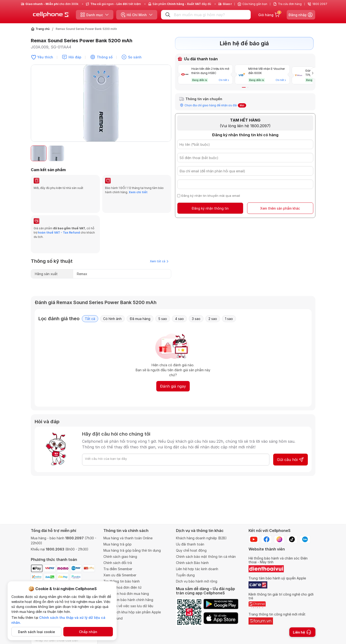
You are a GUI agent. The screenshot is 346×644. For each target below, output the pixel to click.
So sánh (135, 57)
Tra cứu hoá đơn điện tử (122, 587)
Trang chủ (43, 29)
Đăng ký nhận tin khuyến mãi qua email (211, 194)
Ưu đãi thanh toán (190, 544)
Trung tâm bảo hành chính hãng (128, 600)
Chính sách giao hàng (120, 557)
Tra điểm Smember (118, 569)
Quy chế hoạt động (191, 550)
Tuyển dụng (185, 575)
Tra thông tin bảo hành (122, 581)
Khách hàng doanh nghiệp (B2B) (201, 538)
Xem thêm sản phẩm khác (280, 206)
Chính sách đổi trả (118, 563)
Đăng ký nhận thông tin (210, 206)
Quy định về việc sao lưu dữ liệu (128, 606)
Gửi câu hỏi (291, 437)
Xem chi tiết (138, 192)
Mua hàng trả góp (118, 544)
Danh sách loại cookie (37, 632)
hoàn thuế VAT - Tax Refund (59, 221)
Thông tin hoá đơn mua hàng (126, 594)
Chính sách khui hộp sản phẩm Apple (132, 612)
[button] (244, 85)
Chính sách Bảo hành (192, 563)
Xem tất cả (159, 238)
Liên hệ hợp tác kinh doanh (197, 569)
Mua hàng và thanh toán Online (128, 538)
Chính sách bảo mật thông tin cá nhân (206, 557)
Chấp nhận (88, 632)
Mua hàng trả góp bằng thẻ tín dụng (132, 550)
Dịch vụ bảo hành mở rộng (197, 581)
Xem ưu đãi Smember (120, 575)
